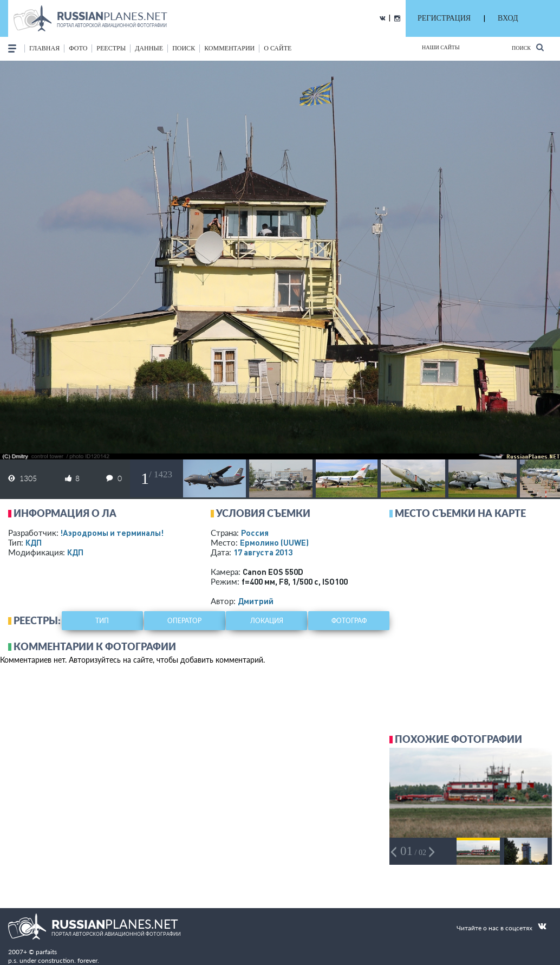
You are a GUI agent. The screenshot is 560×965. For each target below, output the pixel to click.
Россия (255, 533)
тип (102, 621)
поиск (184, 48)
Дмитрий (256, 601)
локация (267, 621)
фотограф (349, 621)
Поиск (528, 47)
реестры (111, 48)
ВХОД (508, 18)
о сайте (278, 48)
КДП (34, 542)
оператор (184, 621)
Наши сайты (441, 47)
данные (149, 48)
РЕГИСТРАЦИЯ (444, 18)
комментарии (229, 48)
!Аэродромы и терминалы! (112, 533)
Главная (44, 48)
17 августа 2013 (263, 552)
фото (78, 48)
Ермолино (274, 542)
